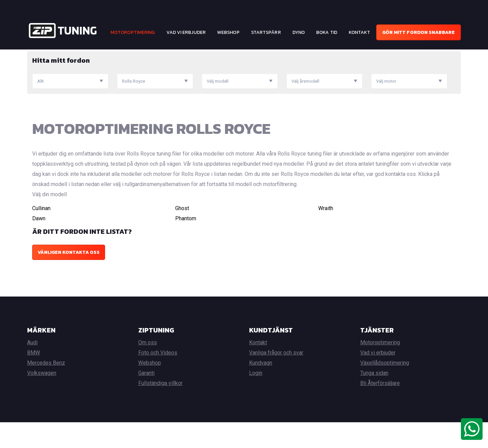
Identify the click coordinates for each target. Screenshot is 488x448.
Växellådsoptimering (385, 389)
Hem (32, 54)
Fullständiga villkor (160, 409)
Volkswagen (42, 399)
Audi (32, 368)
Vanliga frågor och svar (276, 378)
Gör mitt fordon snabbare (419, 32)
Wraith (326, 234)
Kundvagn (261, 389)
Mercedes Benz (46, 389)
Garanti (146, 399)
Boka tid (327, 32)
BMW (34, 378)
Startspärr (266, 32)
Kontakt (360, 32)
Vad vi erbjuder (186, 32)
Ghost (182, 234)
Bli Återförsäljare (380, 409)
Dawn (39, 244)
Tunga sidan (374, 399)
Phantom (186, 244)
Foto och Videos (158, 378)
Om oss (148, 368)
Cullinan (41, 234)
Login (256, 399)
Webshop (228, 32)
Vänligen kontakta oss (69, 278)
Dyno (299, 32)
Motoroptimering (133, 32)
